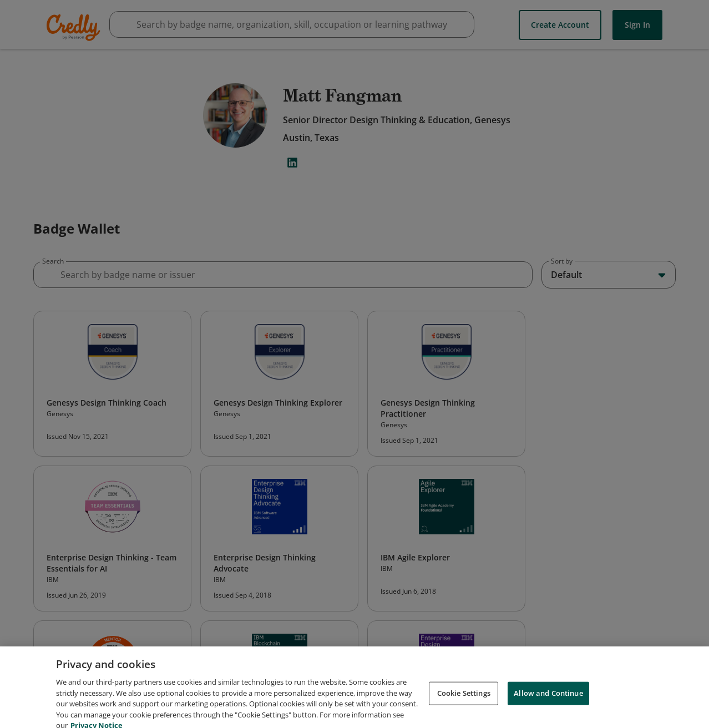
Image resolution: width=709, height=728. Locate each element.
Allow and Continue (548, 704)
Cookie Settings (464, 704)
